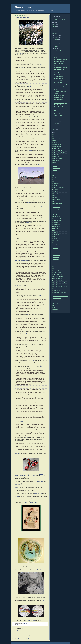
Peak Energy (56, 209)
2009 (55, 30)
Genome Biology (19, 53)
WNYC (21, 422)
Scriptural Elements (59, 114)
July (56, 45)
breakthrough (42, 207)
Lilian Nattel (56, 186)
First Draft (55, 174)
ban (28, 314)
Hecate (55, 178)
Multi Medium (56, 193)
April (56, 118)
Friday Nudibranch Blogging (61, 60)
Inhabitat (39, 165)
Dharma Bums (56, 160)
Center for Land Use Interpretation (61, 263)
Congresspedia (30, 361)
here (29, 63)
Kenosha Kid (56, 184)
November (57, 37)
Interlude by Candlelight (32, 498)
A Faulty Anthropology (59, 77)
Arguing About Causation (60, 95)
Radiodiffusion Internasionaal (59, 292)
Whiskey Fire (56, 244)
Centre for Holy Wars (59, 52)
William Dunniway (33, 599)
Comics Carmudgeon (58, 267)
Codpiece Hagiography (58, 150)
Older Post (46, 636)
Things (44, 476)
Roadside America (57, 298)
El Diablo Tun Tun (57, 273)
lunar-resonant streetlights (37, 191)
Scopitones (56, 302)
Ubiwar (55, 236)
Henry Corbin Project (58, 275)
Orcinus (55, 205)
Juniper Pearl (56, 182)
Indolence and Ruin (59, 99)
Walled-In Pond (56, 238)
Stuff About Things (58, 82)
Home (31, 636)
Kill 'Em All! (57, 56)
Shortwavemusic (18, 485)
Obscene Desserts (57, 199)
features (40, 367)
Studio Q (39, 570)
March (56, 120)
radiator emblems (38, 493)
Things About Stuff (58, 80)
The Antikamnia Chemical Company (30, 502)
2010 (55, 28)
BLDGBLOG (17, 489)
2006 (55, 126)
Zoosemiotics (56, 310)
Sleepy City (56, 304)
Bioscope (55, 261)
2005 (55, 128)
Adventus (55, 135)
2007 (55, 34)
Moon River (26, 534)
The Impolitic (56, 232)
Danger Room (56, 154)
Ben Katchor (56, 257)
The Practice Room (57, 217)
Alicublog (55, 137)
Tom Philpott (19, 403)
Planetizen (17, 488)
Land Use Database (57, 281)
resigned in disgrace (29, 333)
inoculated (30, 150)
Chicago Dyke (56, 149)
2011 (55, 26)
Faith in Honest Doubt (58, 172)
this (30, 188)
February (57, 122)
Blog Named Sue (57, 145)
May (56, 49)
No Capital (55, 197)
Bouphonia (23, 7)
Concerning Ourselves (59, 101)
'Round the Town (58, 116)
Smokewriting (56, 223)
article (28, 202)
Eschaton (55, 170)
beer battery (29, 223)
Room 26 (55, 300)
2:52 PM (25, 623)
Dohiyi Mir (55, 164)
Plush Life (55, 213)
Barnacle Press (56, 255)
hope (18, 625)
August (56, 43)
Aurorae (55, 253)
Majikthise (55, 190)
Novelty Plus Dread (59, 71)
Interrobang (56, 180)
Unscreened (57, 75)
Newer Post (15, 636)
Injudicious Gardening (58, 277)
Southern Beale (57, 225)
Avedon (55, 141)
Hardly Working (58, 90)
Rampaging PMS (57, 219)
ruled (27, 438)
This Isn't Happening (59, 50)
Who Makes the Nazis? (58, 246)
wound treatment (30, 117)
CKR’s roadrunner (31, 621)
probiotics (36, 101)
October (56, 39)
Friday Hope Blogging (22, 18)
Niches (55, 195)
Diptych (55, 162)
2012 (55, 24)
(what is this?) (56, 240)
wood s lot (55, 248)
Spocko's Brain (56, 227)
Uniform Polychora (57, 308)
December (57, 35)
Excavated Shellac (40, 481)
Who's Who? (57, 65)
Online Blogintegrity (57, 203)
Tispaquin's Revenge (58, 234)
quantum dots (36, 237)
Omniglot (55, 288)
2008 (55, 32)
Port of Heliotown (57, 290)
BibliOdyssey (56, 259)
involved (39, 295)
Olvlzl (54, 201)
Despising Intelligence (59, 97)
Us (55, 110)
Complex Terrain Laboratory (59, 152)
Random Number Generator (59, 294)
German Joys (56, 176)
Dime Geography (57, 269)
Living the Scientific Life (58, 188)
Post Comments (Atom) (24, 639)
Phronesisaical (56, 211)
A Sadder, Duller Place (59, 78)
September (57, 41)
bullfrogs (30, 87)
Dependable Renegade (58, 158)
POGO (31, 345)
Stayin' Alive (56, 229)
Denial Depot (56, 156)
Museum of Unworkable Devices (60, 286)
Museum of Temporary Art (59, 284)
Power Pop (56, 215)
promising (38, 139)
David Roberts (18, 387)
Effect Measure (56, 168)
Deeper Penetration (59, 63)
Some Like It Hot (58, 88)
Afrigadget (17, 454)
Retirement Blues (57, 221)
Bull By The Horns (57, 147)
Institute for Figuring (57, 279)
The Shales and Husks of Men (61, 54)
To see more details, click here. (59, 20)
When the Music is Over (58, 242)
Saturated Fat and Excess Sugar (62, 112)
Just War (56, 94)
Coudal (16, 495)
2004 (55, 130)
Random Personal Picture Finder (60, 296)
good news (21, 68)
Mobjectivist (56, 191)
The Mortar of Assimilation (60, 92)
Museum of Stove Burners (59, 282)
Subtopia (55, 231)
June (56, 47)
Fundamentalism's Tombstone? (61, 58)
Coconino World (57, 265)
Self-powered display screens (21, 260)
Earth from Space (57, 271)
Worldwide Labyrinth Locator (26, 495)
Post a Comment (18, 631)
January (56, 124)
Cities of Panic (58, 73)
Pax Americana (56, 207)
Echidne (55, 166)
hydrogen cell (18, 285)
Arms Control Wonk (57, 139)
